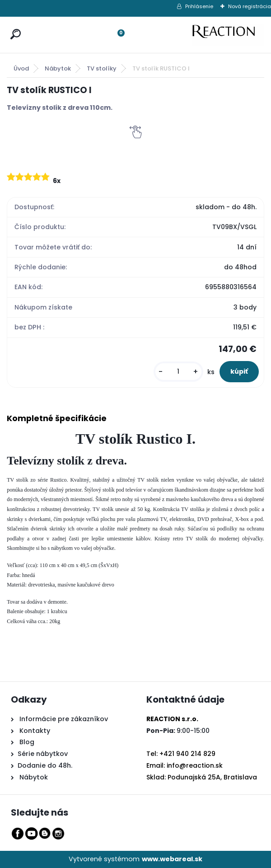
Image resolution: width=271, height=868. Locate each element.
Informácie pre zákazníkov (63, 719)
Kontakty (35, 731)
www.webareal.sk (172, 859)
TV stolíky (102, 68)
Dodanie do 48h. (45, 765)
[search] (14, 26)
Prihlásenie (199, 6)
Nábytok (58, 68)
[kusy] (178, 372)
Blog (26, 742)
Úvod (21, 68)
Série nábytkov (43, 754)
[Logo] (228, 35)
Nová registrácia (250, 6)
